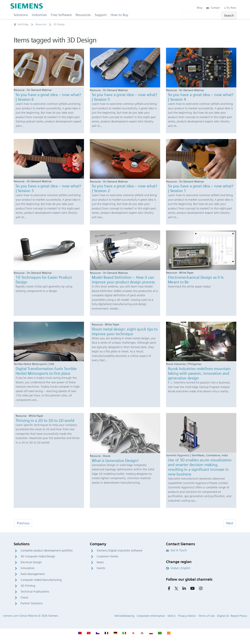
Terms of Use (206, 616)
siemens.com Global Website (20, 616)
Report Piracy (239, 616)
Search (229, 15)
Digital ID (223, 616)
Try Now (230, 8)
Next (230, 523)
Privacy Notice (187, 616)
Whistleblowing (124, 616)
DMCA (172, 616)
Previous (23, 523)
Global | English (178, 568)
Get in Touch (176, 550)
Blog (200, 8)
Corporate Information (151, 616)
